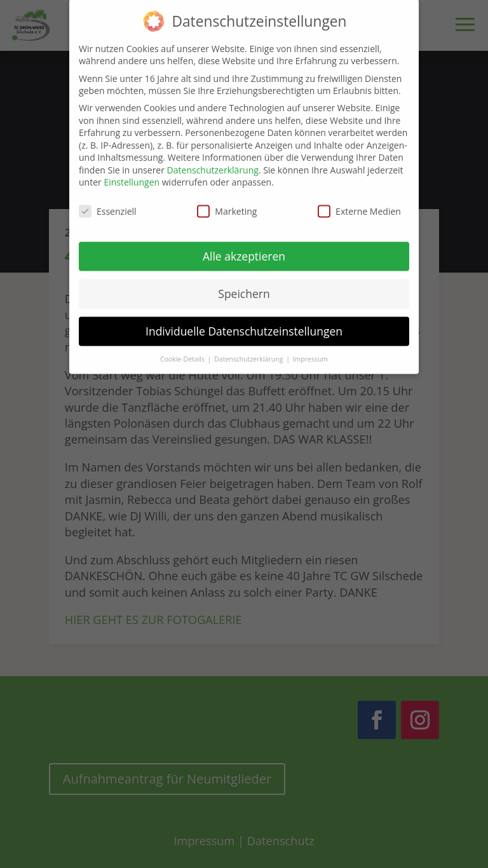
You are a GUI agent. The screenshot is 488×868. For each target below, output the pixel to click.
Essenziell (108, 204)
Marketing (227, 204)
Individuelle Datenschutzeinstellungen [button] (244, 324)
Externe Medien (359, 204)
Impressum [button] (310, 352)
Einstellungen (132, 176)
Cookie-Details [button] (183, 352)
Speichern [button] (244, 287)
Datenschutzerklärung (213, 163)
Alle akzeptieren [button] (244, 249)
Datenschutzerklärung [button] (249, 352)
